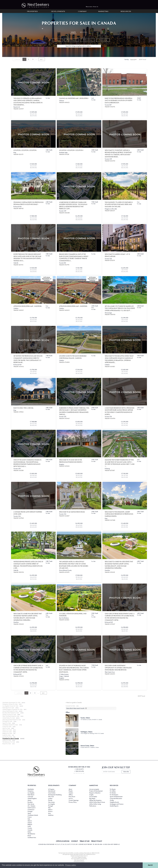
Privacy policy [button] (71, 865)
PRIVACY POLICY (97, 841)
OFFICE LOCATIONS (63, 841)
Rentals (84, 32)
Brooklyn (30, 802)
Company (82, 12)
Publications (93, 806)
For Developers (114, 795)
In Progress (51, 789)
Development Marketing (55, 795)
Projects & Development (96, 791)
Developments (58, 12)
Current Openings (74, 800)
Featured (133, 60)
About (70, 789)
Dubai (29, 832)
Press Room (72, 797)
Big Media (92, 798)
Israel (29, 826)
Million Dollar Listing (95, 804)
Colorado (30, 797)
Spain (29, 813)
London (50, 798)
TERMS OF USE (85, 841)
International (52, 791)
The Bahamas (31, 834)
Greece (30, 823)
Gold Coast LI (32, 808)
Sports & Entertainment (116, 797)
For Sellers (113, 791)
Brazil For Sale (7, 744)
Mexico (30, 821)
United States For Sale (9, 718)
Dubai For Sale (7, 740)
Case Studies (52, 793)
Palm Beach (31, 795)
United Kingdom (32, 798)
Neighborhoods (114, 802)
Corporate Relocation (116, 798)
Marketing (103, 12)
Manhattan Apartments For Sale (11, 703)
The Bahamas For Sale (9, 742)
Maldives (51, 815)
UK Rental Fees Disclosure (79, 862)
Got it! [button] (150, 865)
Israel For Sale (7, 735)
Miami (29, 800)
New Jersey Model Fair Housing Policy (79, 859)
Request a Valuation (95, 793)
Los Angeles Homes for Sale (10, 706)
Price (57, 40)
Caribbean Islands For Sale (10, 725)
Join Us (71, 798)
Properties (32, 12)
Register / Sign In (92, 7)
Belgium (30, 824)
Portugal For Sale (7, 721)
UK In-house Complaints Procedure (79, 857)
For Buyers (113, 789)
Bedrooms (72, 40)
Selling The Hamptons (95, 800)
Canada (30, 830)
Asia (49, 813)
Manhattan (31, 789)
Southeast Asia (32, 838)
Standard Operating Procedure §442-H (79, 856)
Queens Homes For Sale (9, 715)
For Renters (113, 793)
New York (51, 797)
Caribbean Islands (33, 815)
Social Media (93, 797)
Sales (73, 32)
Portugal (30, 811)
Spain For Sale (7, 723)
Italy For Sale (6, 728)
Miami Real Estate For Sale (10, 711)
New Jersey (31, 804)
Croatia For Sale (7, 737)
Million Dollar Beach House (97, 802)
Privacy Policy (73, 802)
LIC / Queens (31, 806)
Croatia (30, 828)
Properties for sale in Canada (11, 738)
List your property (94, 789)
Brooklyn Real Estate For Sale (11, 713)
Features (103, 40)
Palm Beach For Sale (8, 708)
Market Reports (114, 806)
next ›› (42, 59)
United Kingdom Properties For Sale (12, 709)
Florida (50, 800)
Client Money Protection (79, 860)
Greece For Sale (7, 732)
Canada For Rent (70, 706)
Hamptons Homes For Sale (10, 704)
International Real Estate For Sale (12, 720)
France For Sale (7, 727)
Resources (126, 12)
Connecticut (31, 810)
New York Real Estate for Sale (11, 716)
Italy (29, 819)
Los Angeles (31, 793)
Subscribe (126, 772)
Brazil (29, 836)
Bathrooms (87, 40)
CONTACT (74, 841)
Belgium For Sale (7, 733)
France (30, 817)
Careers (71, 793)
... (36, 59)
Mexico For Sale (7, 730)
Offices (71, 795)
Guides (112, 800)
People (71, 791)
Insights (91, 795)
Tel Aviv (50, 811)
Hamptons (31, 791)
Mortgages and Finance (117, 804)
